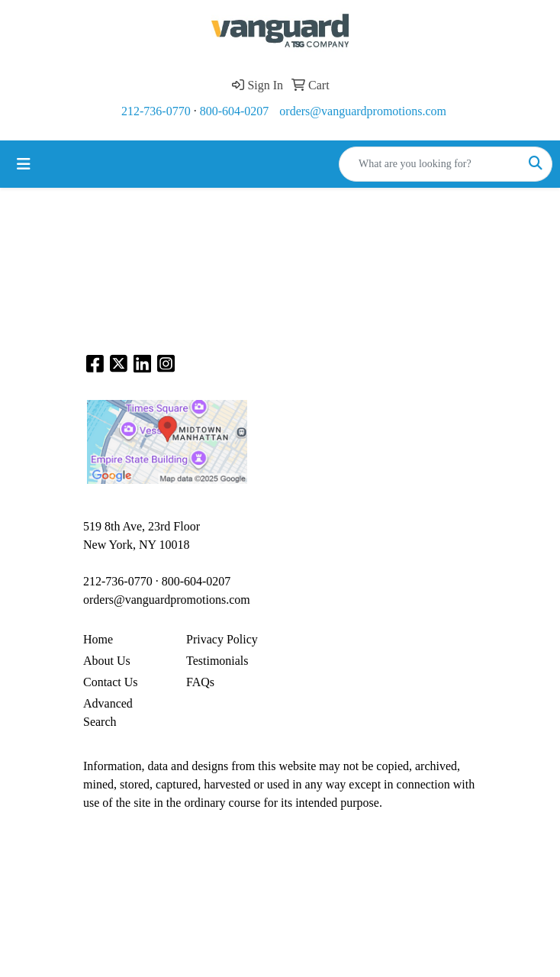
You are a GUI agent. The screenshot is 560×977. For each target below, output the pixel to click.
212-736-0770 (156, 111)
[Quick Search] (430, 164)
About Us (107, 661)
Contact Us (111, 682)
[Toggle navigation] (24, 164)
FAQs (200, 682)
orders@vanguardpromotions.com (363, 111)
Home (98, 639)
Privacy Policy (222, 639)
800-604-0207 (235, 111)
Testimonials (217, 661)
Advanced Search (108, 713)
